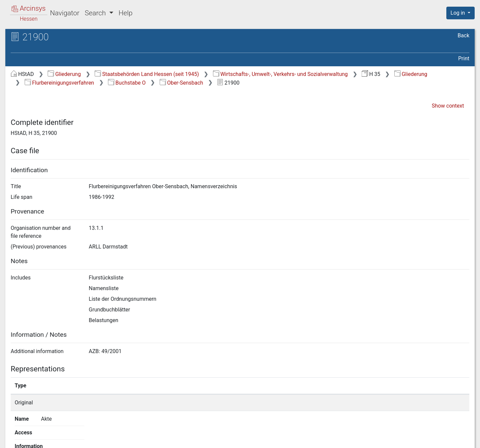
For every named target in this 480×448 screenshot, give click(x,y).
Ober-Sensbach (181, 83)
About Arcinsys (337, 439)
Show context (448, 106)
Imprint (463, 439)
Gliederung (64, 74)
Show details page (349, 403)
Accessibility (422, 439)
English (15, 434)
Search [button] (96, 13)
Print (464, 58)
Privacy (381, 439)
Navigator (65, 13)
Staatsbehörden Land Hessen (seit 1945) (147, 74)
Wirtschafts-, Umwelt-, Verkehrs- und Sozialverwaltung (280, 74)
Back (463, 35)
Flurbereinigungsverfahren (59, 83)
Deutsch (40, 434)
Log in (458, 13)
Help (126, 13)
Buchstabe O (127, 83)
